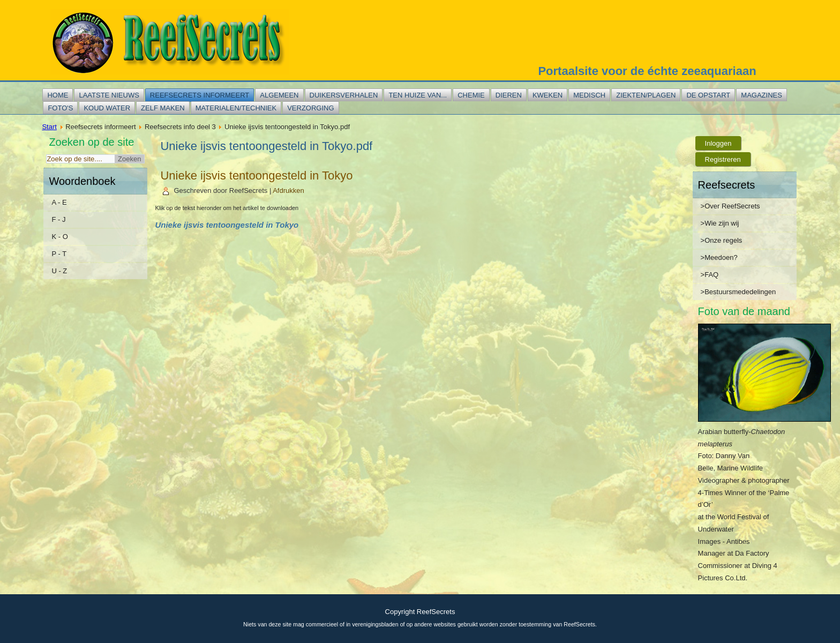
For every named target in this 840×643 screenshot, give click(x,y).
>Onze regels (722, 240)
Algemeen (279, 95)
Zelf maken (163, 108)
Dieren (509, 95)
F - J (58, 219)
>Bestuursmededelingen (738, 292)
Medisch (589, 95)
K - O (59, 237)
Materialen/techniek (236, 108)
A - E (59, 202)
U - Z (59, 271)
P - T (59, 254)
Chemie (471, 95)
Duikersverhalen (344, 95)
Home (58, 95)
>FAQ (710, 275)
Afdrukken (288, 190)
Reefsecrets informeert (200, 95)
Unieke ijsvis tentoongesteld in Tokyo (256, 175)
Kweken (547, 95)
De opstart (708, 95)
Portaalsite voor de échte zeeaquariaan (647, 71)
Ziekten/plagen (646, 95)
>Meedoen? (719, 257)
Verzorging (310, 108)
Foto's (60, 108)
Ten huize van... (418, 95)
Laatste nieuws (109, 95)
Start (49, 127)
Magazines (762, 95)
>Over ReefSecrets (730, 206)
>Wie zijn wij (720, 223)
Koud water (107, 108)
